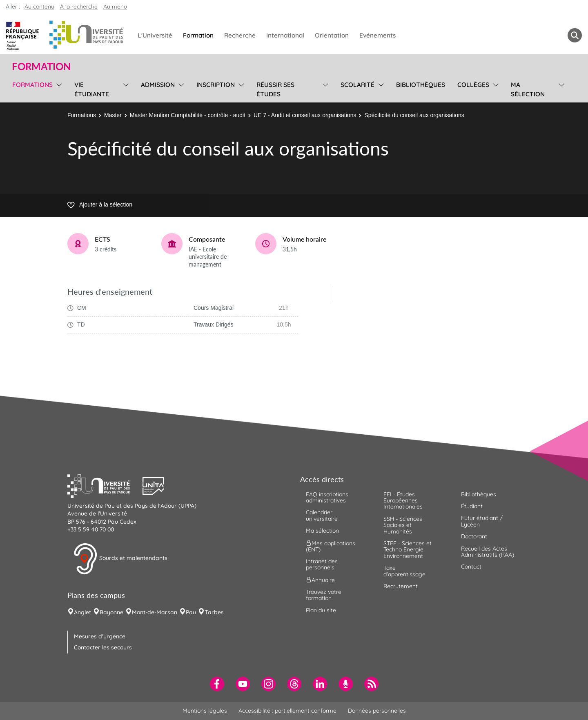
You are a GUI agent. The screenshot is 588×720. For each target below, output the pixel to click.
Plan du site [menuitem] (321, 610)
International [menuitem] (285, 35)
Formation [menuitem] (198, 35)
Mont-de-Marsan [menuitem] (155, 612)
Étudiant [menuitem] (472, 506)
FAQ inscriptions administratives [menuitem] (327, 497)
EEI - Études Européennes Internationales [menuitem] (403, 501)
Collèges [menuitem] (473, 85)
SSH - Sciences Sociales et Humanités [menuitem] (403, 525)
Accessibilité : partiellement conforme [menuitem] (287, 711)
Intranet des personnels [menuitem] (322, 564)
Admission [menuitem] (158, 85)
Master (113, 115)
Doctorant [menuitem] (474, 536)
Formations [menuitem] (32, 85)
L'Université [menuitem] (155, 35)
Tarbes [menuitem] (214, 612)
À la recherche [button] (79, 7)
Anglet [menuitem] (82, 612)
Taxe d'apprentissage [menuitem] (404, 571)
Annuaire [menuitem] (320, 580)
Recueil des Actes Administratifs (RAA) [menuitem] (488, 552)
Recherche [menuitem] (240, 35)
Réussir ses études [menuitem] (275, 89)
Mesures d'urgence (100, 636)
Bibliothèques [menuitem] (421, 85)
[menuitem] (217, 684)
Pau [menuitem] (191, 612)
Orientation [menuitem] (332, 35)
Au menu (115, 7)
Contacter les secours (103, 647)
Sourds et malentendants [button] (120, 559)
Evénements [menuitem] (378, 35)
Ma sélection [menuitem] (528, 89)
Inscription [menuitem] (216, 85)
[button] (105, 485)
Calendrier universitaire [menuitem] (322, 515)
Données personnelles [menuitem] (377, 711)
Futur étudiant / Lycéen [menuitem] (482, 521)
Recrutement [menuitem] (401, 586)
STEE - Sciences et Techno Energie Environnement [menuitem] (408, 550)
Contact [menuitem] (471, 567)
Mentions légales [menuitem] (205, 711)
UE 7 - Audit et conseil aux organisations (305, 115)
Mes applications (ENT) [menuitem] (331, 546)
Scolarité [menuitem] (357, 85)
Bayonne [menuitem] (111, 612)
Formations (82, 115)
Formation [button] (41, 67)
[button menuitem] (575, 35)
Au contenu (39, 7)
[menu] (58, 88)
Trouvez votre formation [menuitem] (324, 595)
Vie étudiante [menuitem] (92, 89)
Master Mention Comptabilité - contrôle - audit (188, 115)
